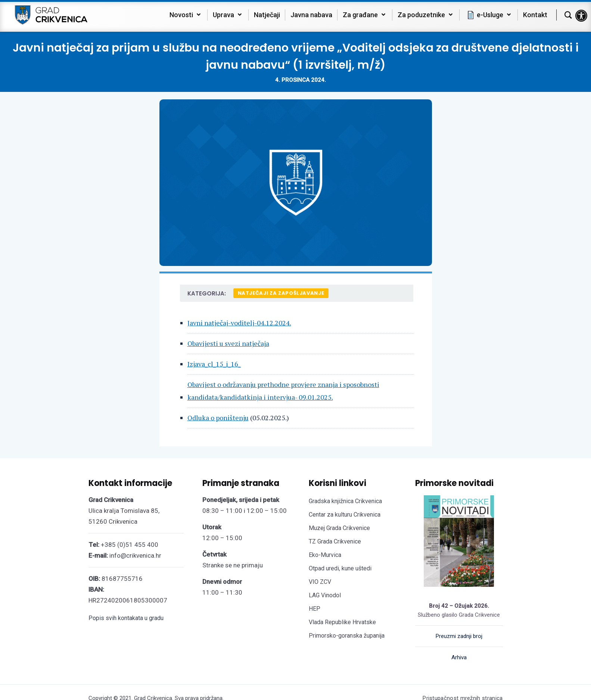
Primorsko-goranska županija (347, 636)
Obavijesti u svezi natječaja (228, 343)
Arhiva (459, 657)
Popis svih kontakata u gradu (126, 618)
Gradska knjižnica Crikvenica (345, 501)
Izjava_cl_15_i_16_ (214, 364)
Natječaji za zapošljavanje (281, 293)
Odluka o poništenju (218, 418)
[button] (581, 16)
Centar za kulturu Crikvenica (345, 515)
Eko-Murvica (325, 555)
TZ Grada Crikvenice (335, 541)
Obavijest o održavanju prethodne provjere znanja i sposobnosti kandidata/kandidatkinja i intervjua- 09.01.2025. (283, 391)
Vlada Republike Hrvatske (342, 622)
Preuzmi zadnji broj (459, 636)
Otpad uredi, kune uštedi (340, 568)
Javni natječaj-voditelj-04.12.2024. (239, 323)
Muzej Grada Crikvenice (339, 528)
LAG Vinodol (325, 595)
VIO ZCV (320, 582)
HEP (315, 609)
